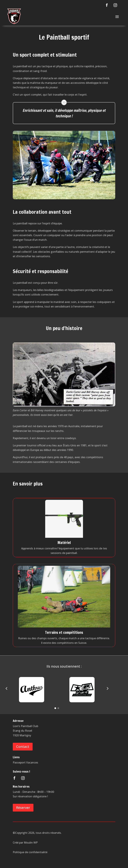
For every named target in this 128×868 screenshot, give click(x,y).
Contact (23, 747)
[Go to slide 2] (58, 708)
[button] (6, 689)
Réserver (23, 808)
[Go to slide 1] (55, 708)
